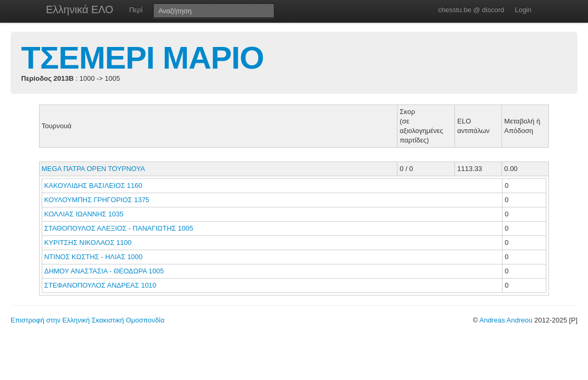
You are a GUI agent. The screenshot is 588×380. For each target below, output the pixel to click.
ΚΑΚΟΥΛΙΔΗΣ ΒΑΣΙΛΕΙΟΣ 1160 (93, 186)
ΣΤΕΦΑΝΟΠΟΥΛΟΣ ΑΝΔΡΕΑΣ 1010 (100, 285)
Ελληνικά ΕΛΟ (80, 9)
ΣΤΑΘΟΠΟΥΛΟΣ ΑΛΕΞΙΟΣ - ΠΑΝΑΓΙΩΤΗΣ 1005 (119, 228)
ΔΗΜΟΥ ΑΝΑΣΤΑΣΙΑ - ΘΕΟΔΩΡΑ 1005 (104, 271)
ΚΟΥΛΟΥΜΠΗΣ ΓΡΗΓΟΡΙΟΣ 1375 (97, 200)
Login (523, 10)
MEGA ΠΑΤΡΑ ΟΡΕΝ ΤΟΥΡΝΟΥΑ (93, 169)
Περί (136, 10)
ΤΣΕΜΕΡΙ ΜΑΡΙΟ (143, 58)
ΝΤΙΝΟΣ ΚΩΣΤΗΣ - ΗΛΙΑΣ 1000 (93, 257)
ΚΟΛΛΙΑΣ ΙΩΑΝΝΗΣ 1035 (84, 214)
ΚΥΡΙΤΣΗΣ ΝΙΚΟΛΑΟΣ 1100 (88, 243)
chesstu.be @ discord (471, 10)
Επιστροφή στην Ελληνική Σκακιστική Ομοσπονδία (87, 320)
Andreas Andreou (506, 320)
